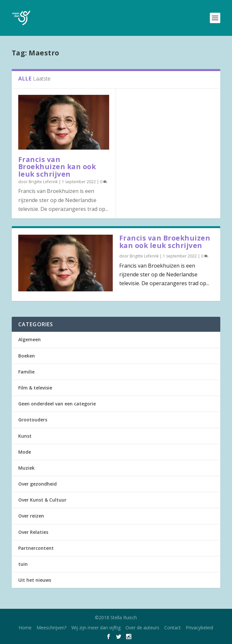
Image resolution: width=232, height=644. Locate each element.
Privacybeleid (199, 628)
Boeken (27, 356)
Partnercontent (36, 548)
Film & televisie (35, 388)
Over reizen (31, 516)
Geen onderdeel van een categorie (57, 404)
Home (25, 628)
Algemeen (29, 339)
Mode (25, 452)
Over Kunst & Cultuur (42, 500)
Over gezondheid (37, 484)
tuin (23, 564)
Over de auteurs (142, 628)
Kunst (25, 436)
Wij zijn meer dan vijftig (96, 628)
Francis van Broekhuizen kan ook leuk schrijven (57, 167)
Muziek (26, 468)
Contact (173, 628)
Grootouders (33, 420)
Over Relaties (33, 532)
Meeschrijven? (51, 628)
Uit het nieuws (35, 580)
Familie (26, 372)
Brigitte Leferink (43, 182)
